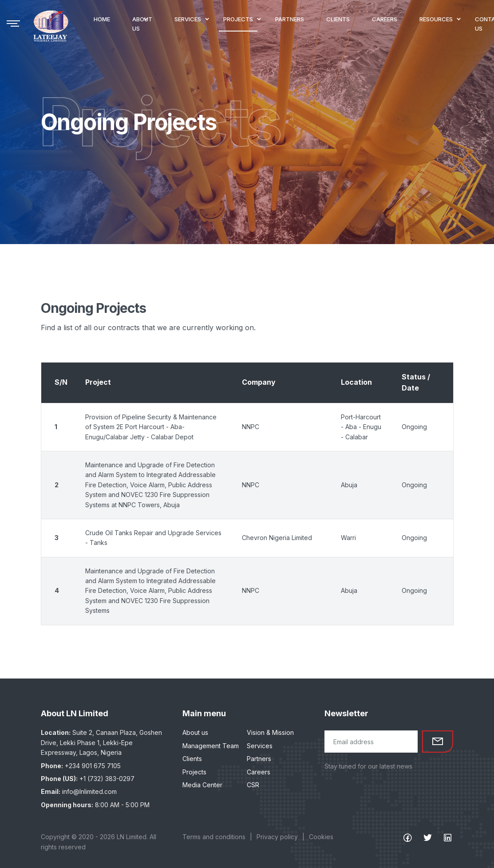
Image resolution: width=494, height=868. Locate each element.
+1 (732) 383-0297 (107, 779)
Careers (259, 772)
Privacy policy (277, 837)
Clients (192, 759)
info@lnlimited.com (89, 791)
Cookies (321, 837)
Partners (259, 759)
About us (195, 732)
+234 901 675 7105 (93, 766)
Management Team (211, 746)
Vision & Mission (270, 732)
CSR (253, 785)
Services (260, 746)
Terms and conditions (214, 837)
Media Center (202, 785)
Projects (194, 772)
